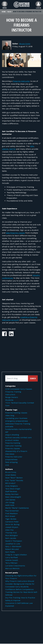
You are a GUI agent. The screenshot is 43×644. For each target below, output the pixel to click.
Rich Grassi (10, 516)
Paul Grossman (12, 511)
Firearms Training (13, 392)
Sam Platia (10, 552)
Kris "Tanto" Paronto (14, 480)
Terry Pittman (11, 563)
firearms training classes (16, 413)
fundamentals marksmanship (18, 429)
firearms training (13, 443)
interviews (10, 454)
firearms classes (13, 448)
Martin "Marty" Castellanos (17, 508)
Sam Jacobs (11, 538)
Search (33, 378)
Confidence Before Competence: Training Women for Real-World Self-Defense (21, 592)
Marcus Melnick (12, 568)
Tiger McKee (11, 519)
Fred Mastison (11, 513)
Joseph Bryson (12, 527)
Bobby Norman (12, 494)
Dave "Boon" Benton (14, 478)
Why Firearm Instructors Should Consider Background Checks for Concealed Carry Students (20, 584)
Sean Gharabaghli (13, 497)
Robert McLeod (12, 549)
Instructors (10, 395)
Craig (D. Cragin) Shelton (16, 555)
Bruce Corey (25, 44)
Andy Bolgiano (12, 486)
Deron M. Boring (12, 524)
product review (12, 440)
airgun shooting (12, 435)
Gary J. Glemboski (13, 546)
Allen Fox (9, 530)
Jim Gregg (10, 502)
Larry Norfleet (12, 557)
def (7, 432)
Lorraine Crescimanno (15, 566)
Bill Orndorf (10, 483)
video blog (10, 415)
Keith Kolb (10, 505)
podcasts (9, 426)
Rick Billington (12, 535)
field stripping (11, 462)
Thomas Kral (11, 533)
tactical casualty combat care (18, 437)
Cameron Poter (12, 522)
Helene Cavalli (12, 560)
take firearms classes (15, 233)
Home (4, 12)
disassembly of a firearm (16, 451)
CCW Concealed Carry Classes (19, 389)
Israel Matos (11, 475)
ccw (7, 465)
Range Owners (12, 397)
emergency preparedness (17, 421)
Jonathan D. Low (13, 544)
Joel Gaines (10, 500)
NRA (32, 146)
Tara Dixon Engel (13, 489)
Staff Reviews (11, 491)
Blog (9, 12)
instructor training (13, 446)
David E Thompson (14, 541)
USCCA (5, 149)
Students (9, 400)
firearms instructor (21, 81)
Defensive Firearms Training (18, 424)
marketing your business (16, 418)
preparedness (11, 459)
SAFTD (12, 149)
